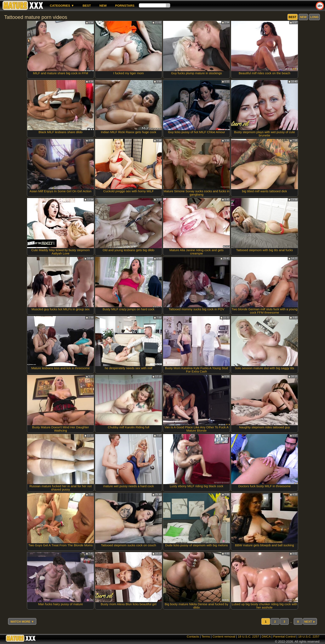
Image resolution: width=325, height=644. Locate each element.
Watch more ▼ (22, 622)
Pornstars (125, 5)
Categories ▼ (62, 5)
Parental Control (284, 636)
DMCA (266, 636)
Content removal (224, 636)
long (314, 17)
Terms (206, 636)
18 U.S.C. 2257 (248, 636)
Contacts (193, 636)
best (87, 5)
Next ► (310, 622)
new (103, 5)
